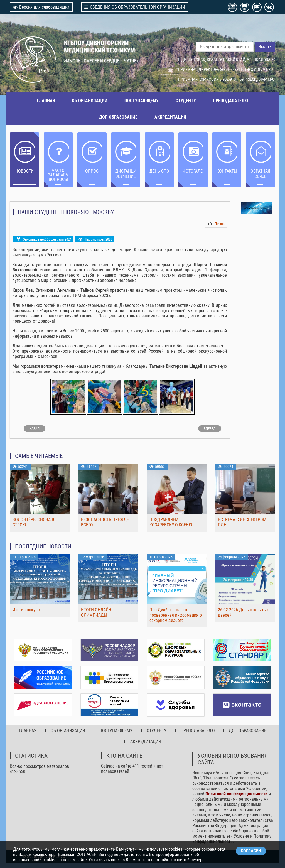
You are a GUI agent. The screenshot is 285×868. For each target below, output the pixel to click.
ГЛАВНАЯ (46, 101)
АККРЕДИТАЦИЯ (170, 117)
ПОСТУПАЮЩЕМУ (142, 101)
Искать (265, 47)
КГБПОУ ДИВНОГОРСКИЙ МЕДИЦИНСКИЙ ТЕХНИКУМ (99, 46)
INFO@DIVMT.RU (259, 70)
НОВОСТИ (24, 171)
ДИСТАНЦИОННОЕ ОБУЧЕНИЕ (126, 174)
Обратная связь (260, 174)
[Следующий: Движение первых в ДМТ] (210, 429)
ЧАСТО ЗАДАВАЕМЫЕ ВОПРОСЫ (58, 175)
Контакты (227, 171)
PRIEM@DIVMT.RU (259, 79)
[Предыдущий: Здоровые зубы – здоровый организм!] (35, 429)
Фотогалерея (193, 171)
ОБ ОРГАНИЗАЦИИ (90, 101)
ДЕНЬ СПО (159, 171)
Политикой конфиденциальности (236, 793)
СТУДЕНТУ (186, 101)
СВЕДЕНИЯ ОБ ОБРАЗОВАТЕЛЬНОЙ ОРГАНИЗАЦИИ (135, 7)
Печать (220, 224)
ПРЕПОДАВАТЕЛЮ (230, 101)
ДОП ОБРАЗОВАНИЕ (118, 117)
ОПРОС (92, 171)
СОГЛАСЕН (251, 851)
